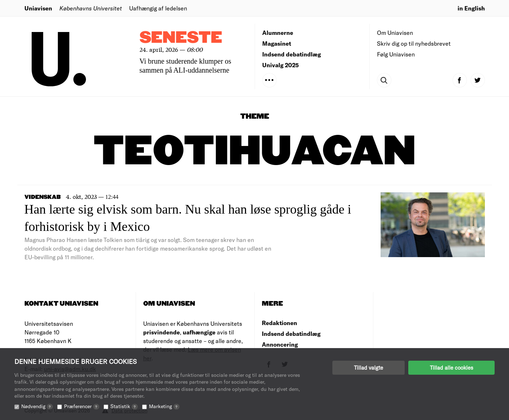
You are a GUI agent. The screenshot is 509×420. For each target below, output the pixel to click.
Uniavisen (38, 8)
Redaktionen (280, 323)
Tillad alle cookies (451, 367)
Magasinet (277, 43)
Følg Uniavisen (396, 54)
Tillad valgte (369, 367)
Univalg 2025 (281, 65)
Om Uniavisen (395, 33)
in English (471, 8)
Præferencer (82, 406)
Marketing (164, 406)
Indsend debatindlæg (292, 54)
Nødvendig (37, 406)
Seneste (181, 38)
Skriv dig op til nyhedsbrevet (414, 43)
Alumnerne (278, 33)
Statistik (124, 406)
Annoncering (280, 344)
